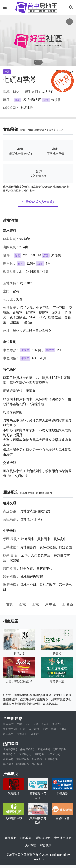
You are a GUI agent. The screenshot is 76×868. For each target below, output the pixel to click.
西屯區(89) (44, 749)
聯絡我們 (46, 846)
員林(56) (40, 754)
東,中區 (50, 604)
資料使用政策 (63, 838)
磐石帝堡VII (10, 729)
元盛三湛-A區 (41, 724)
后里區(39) (51, 759)
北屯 (35, 604)
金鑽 (23, 729)
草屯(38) (8, 764)
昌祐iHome (23, 724)
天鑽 (45, 729)
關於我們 (11, 838)
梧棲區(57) (9, 754)
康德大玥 (57, 724)
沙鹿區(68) (60, 749)
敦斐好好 (34, 729)
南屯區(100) (27, 749)
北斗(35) (37, 764)
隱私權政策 (43, 838)
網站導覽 (30, 846)
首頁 (10, 604)
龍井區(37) (22, 764)
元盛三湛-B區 (59, 729)
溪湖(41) (8, 759)
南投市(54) (54, 754)
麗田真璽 (8, 734)
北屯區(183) (10, 749)
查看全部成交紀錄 (38, 202)
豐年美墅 (8, 724)
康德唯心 (22, 734)
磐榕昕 (35, 734)
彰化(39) (37, 759)
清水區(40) (22, 759)
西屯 (22, 604)
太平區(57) (25, 754)
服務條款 (26, 838)
